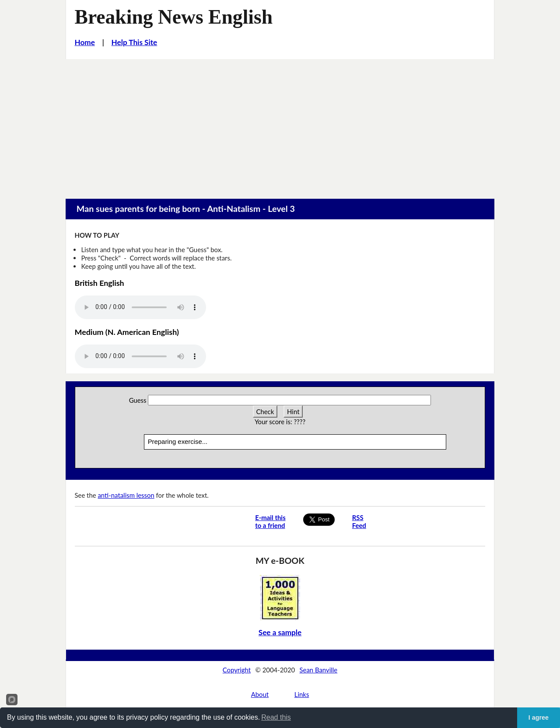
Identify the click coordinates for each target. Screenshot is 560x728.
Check (265, 411)
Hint (293, 411)
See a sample (280, 632)
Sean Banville (319, 670)
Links (302, 694)
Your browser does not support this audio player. (140, 307)
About (260, 694)
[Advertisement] (280, 125)
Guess (138, 400)
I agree (539, 717)
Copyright (237, 670)
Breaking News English (174, 17)
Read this (276, 717)
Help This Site (135, 42)
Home (85, 42)
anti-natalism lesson (126, 495)
